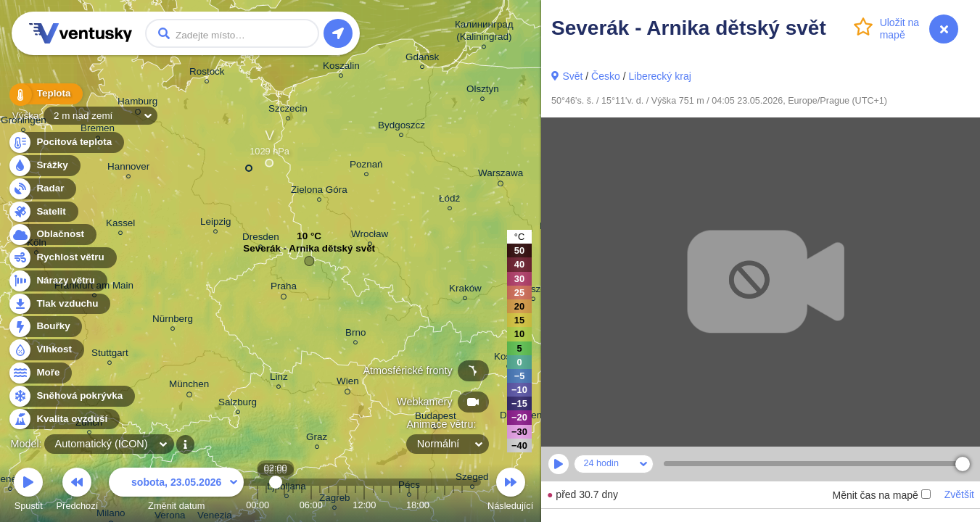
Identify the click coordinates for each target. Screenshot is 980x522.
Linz (279, 379)
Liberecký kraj (659, 76)
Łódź (449, 200)
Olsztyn (483, 91)
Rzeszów (534, 291)
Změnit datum (176, 491)
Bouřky (45, 327)
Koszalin (341, 68)
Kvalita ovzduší (63, 419)
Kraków (465, 290)
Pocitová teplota (66, 142)
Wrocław (370, 236)
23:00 (462, 505)
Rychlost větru (62, 258)
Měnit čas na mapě (881, 495)
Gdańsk (422, 59)
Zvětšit (959, 494)
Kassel (120, 225)
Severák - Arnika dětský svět (309, 252)
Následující (510, 491)
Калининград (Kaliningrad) (484, 33)
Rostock (207, 74)
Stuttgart (110, 355)
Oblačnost (52, 235)
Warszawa (501, 175)
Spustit (28, 491)
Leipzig (216, 224)
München (189, 386)
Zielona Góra (319, 192)
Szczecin (288, 111)
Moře (40, 373)
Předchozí (78, 491)
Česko (606, 76)
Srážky (44, 166)
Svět (572, 76)
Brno (355, 335)
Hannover (128, 169)
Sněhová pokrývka (71, 396)
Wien (348, 384)
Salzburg (238, 404)
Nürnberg (173, 321)
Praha (284, 289)
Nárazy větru (57, 281)
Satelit (43, 212)
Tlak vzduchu (59, 304)
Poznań (366, 166)
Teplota (45, 94)
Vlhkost (46, 350)
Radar (42, 189)
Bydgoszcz (402, 127)
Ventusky (78, 33)
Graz (317, 439)
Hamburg (137, 104)
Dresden (261, 239)
